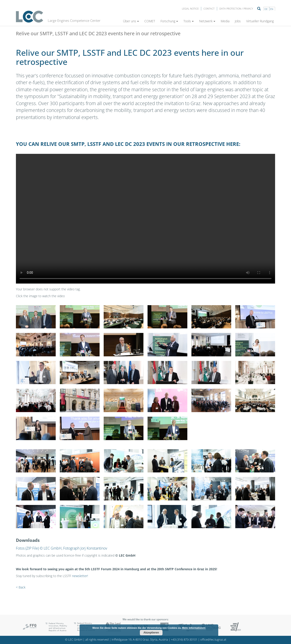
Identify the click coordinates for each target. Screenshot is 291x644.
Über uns (131, 21)
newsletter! (80, 576)
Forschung (169, 21)
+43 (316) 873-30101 (184, 640)
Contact (209, 9)
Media (225, 21)
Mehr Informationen (194, 628)
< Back (21, 587)
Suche (259, 9)
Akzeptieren (151, 633)
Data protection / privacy (236, 9)
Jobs (238, 21)
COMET (150, 21)
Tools (189, 21)
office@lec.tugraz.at (213, 640)
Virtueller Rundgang (260, 21)
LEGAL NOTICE (190, 9)
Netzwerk (207, 21)
